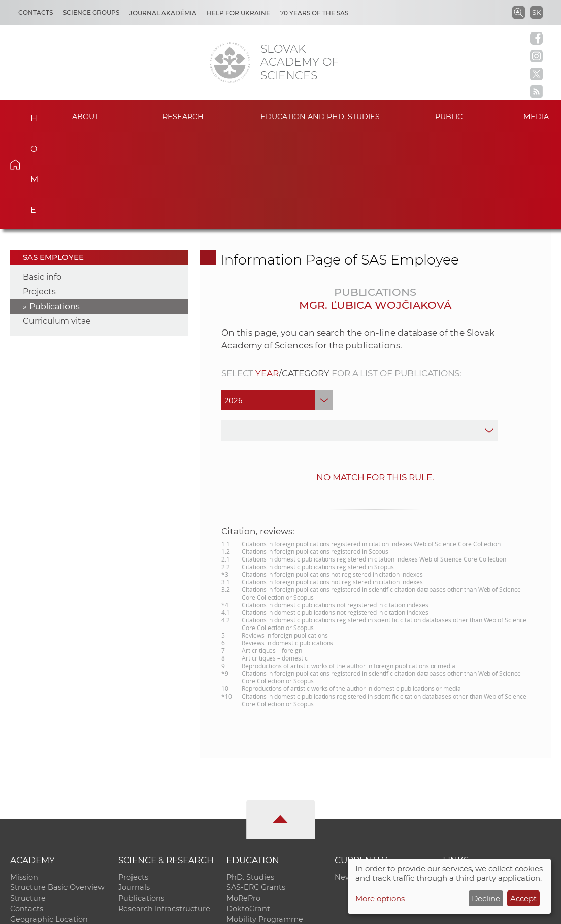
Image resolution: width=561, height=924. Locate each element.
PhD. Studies (250, 781)
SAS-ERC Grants (256, 792)
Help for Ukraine (238, 13)
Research (183, 117)
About (85, 117)
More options (380, 898)
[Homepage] (230, 62)
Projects (39, 196)
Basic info (42, 181)
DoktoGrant (248, 813)
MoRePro (243, 803)
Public (449, 117)
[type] (360, 335)
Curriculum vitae (57, 225)
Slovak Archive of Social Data (497, 803)
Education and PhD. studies (320, 117)
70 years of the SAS (314, 13)
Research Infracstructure (164, 813)
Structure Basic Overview (57, 792)
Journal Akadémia (163, 13)
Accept (523, 898)
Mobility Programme (265, 824)
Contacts (36, 12)
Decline (486, 898)
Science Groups (91, 12)
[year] (277, 304)
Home (28, 115)
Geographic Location (49, 824)
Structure (28, 803)
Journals (134, 792)
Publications (55, 210)
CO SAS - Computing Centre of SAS (147, 912)
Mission (24, 781)
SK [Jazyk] (536, 12)
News (345, 781)
